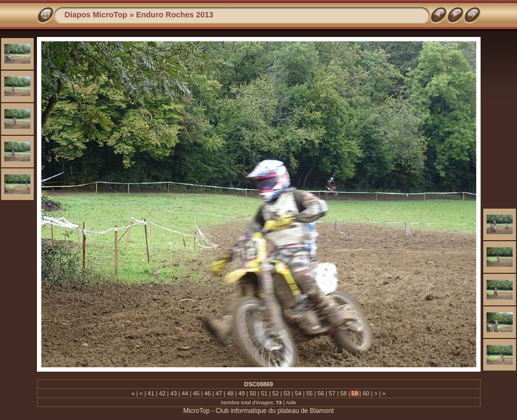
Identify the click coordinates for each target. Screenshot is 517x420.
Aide (291, 402)
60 (366, 393)
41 (151, 393)
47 (219, 393)
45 (196, 393)
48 (230, 393)
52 (276, 393)
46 (208, 393)
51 (264, 393)
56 (321, 393)
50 (253, 393)
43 (173, 393)
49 (241, 393)
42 (162, 393)
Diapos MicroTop (96, 15)
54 (298, 393)
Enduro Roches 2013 (175, 15)
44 (185, 393)
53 (287, 393)
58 (344, 393)
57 (332, 393)
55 (309, 393)
